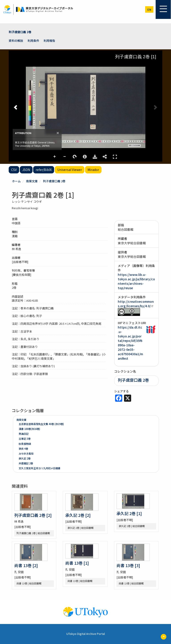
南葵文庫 (32, 181)
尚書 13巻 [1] (77, 563)
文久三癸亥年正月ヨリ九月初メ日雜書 (40, 468)
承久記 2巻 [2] (78, 515)
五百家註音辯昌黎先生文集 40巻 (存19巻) (41, 424)
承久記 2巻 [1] (129, 513)
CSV (14, 170)
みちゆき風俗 (26, 453)
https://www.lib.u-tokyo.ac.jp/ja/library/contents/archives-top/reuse (136, 281)
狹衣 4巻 (23, 449)
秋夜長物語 (25, 444)
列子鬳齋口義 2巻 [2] (33, 515)
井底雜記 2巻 (26, 463)
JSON (26, 170)
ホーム (16, 181)
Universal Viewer (70, 170)
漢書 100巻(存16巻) (29, 429)
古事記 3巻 (25, 439)
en (149, 9)
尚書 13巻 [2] (26, 565)
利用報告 (49, 41)
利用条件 (33, 41)
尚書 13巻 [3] (128, 565)
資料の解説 (16, 41)
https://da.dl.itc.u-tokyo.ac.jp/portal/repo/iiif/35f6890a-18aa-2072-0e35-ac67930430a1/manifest (130, 343)
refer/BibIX (44, 170)
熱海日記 (24, 434)
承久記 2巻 (25, 458)
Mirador (93, 170)
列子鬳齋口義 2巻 (20, 32)
